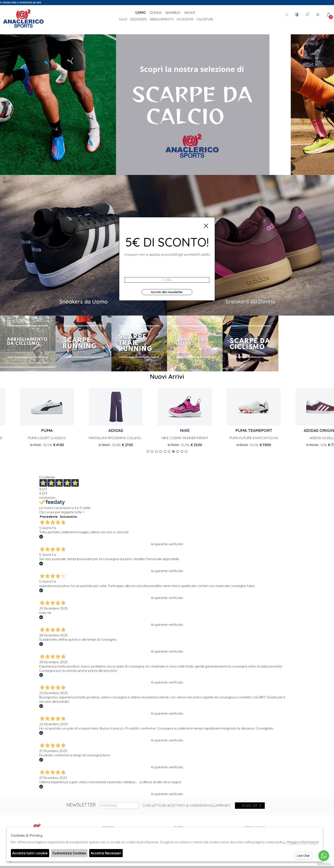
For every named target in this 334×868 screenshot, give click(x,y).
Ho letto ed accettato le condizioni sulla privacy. (187, 806)
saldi (123, 20)
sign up (252, 806)
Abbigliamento (162, 20)
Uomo (141, 13)
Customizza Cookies (69, 853)
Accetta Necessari (106, 853)
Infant (190, 13)
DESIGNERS (138, 20)
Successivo (68, 517)
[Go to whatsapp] (324, 856)
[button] (148, 451)
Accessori (185, 20)
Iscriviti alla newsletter (167, 292)
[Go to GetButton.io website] (324, 864)
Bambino (173, 13)
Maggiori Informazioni (303, 842)
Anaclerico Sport (23, 19)
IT (287, 15)
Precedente (49, 517)
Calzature (205, 20)
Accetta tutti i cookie (30, 853)
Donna (156, 13)
